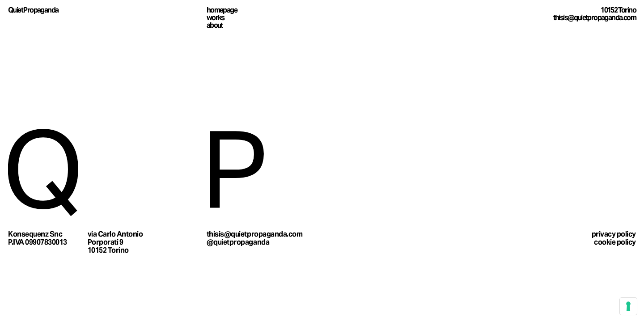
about (215, 25)
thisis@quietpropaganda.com (595, 18)
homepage (222, 10)
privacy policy (614, 234)
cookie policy (615, 242)
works (216, 18)
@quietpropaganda (238, 242)
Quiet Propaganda (33, 10)
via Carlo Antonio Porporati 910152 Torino (115, 242)
